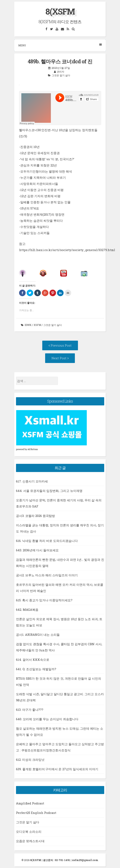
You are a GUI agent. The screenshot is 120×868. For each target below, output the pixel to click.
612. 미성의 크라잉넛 (30, 760)
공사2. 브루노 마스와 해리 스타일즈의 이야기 (47, 575)
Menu (60, 45)
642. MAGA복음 (27, 610)
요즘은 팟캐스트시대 (30, 841)
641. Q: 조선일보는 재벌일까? (36, 669)
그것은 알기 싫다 (61, 75)
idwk (28, 325)
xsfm (37, 325)
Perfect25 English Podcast (36, 813)
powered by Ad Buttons (27, 449)
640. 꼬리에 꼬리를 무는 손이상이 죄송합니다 (47, 719)
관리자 (61, 72)
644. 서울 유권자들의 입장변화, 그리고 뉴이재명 (49, 491)
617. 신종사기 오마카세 (32, 481)
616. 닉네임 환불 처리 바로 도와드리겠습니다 (47, 541)
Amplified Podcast (30, 803)
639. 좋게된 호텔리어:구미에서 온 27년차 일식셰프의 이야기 (57, 769)
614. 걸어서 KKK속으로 (33, 660)
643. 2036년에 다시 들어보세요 (37, 550)
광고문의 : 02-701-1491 (57, 860)
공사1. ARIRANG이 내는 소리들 (38, 635)
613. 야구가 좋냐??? (30, 710)
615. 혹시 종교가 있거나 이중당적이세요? (44, 600)
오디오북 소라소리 (29, 832)
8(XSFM (60, 11)
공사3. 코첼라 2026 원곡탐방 (35, 516)
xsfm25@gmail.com (85, 860)
